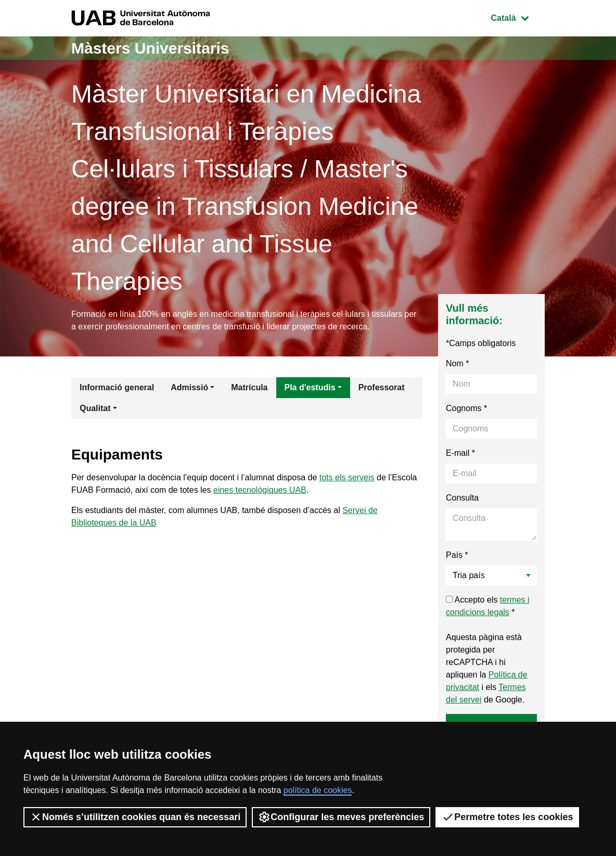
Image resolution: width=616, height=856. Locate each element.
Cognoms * (466, 408)
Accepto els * (488, 606)
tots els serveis (347, 477)
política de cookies (318, 790)
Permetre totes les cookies (507, 817)
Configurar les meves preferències (341, 817)
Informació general (117, 387)
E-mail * (460, 453)
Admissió (189, 387)
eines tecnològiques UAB (260, 490)
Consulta (462, 498)
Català (518, 17)
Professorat (382, 387)
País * (457, 555)
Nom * (457, 363)
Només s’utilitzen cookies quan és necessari (135, 817)
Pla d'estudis (310, 387)
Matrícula (249, 387)
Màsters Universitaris (150, 48)
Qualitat (95, 408)
